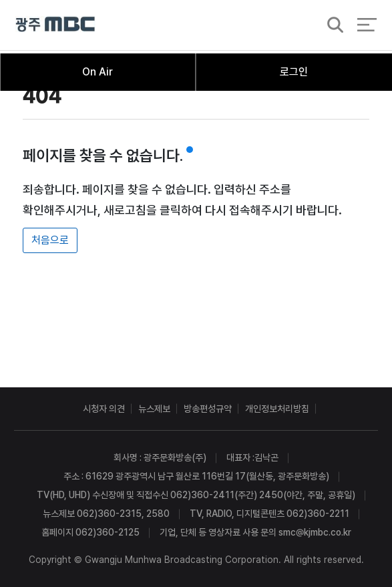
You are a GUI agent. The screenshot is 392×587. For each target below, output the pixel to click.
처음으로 (50, 240)
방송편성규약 (208, 409)
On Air (97, 72)
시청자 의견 (104, 409)
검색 (331, 27)
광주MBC (55, 26)
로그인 (294, 72)
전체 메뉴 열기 (367, 27)
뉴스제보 (154, 409)
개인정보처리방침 (277, 409)
